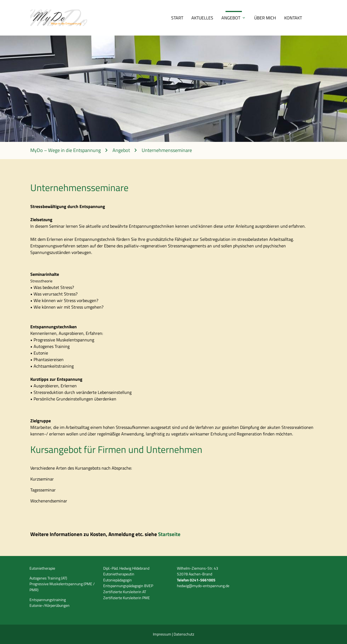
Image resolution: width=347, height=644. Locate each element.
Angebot (231, 18)
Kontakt (293, 18)
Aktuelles (202, 18)
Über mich (265, 18)
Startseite (169, 534)
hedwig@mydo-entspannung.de (203, 586)
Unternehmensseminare (167, 150)
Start (177, 18)
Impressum (162, 634)
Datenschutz (184, 634)
